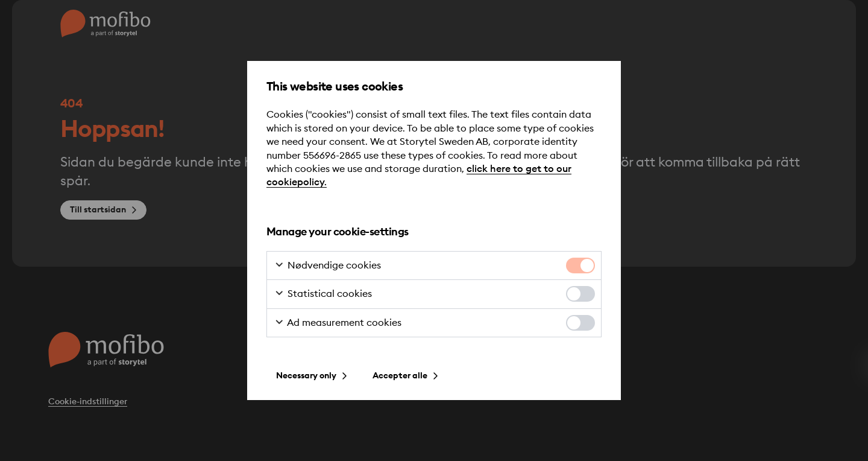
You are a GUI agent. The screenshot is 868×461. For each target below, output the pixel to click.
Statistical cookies (323, 294)
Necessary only (306, 376)
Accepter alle (400, 376)
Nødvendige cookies (328, 266)
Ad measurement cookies (338, 323)
